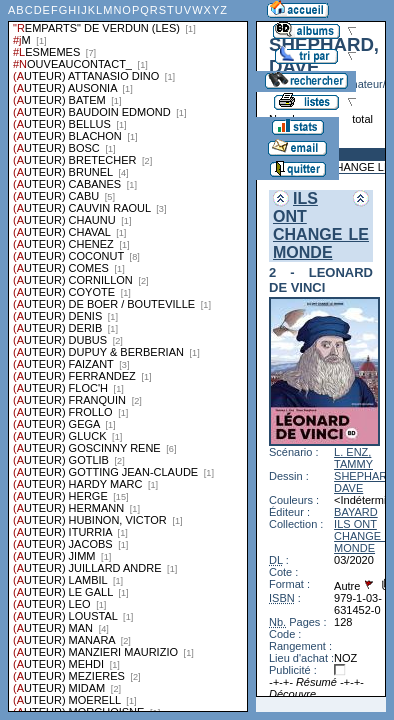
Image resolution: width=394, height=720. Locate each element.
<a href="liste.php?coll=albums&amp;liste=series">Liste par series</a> (128, 356)
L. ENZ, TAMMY (353, 458)
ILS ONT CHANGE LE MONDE (321, 225)
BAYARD (356, 512)
